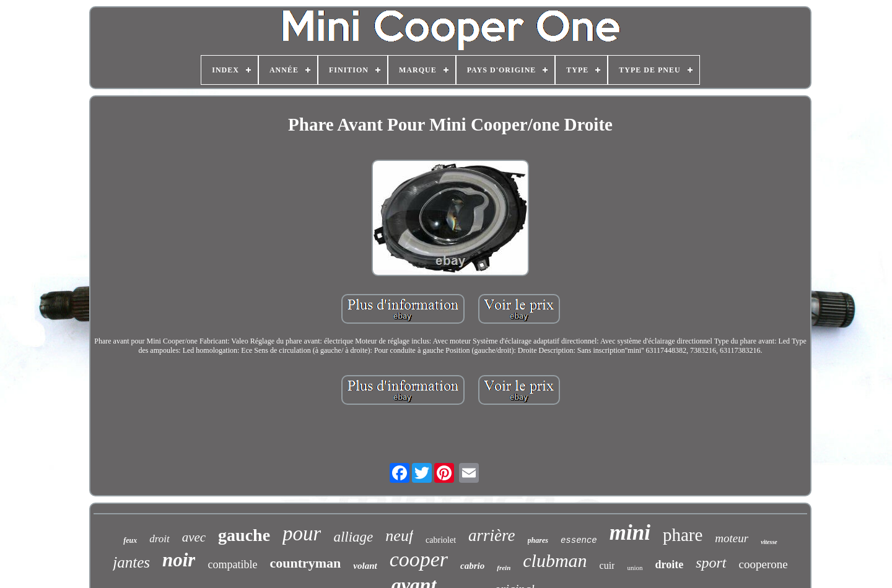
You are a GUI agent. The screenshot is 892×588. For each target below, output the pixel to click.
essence (579, 540)
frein (504, 568)
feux (130, 540)
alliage (353, 537)
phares (538, 540)
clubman (555, 560)
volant (365, 566)
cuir (607, 565)
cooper (419, 559)
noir (179, 560)
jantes (131, 562)
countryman (305, 563)
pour (302, 534)
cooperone (763, 564)
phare (683, 535)
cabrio (472, 566)
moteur (732, 538)
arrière (492, 535)
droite (670, 564)
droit (159, 539)
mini (630, 533)
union (635, 568)
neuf (399, 536)
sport (711, 563)
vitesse (769, 542)
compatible (232, 564)
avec (194, 537)
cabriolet (441, 540)
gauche (244, 535)
